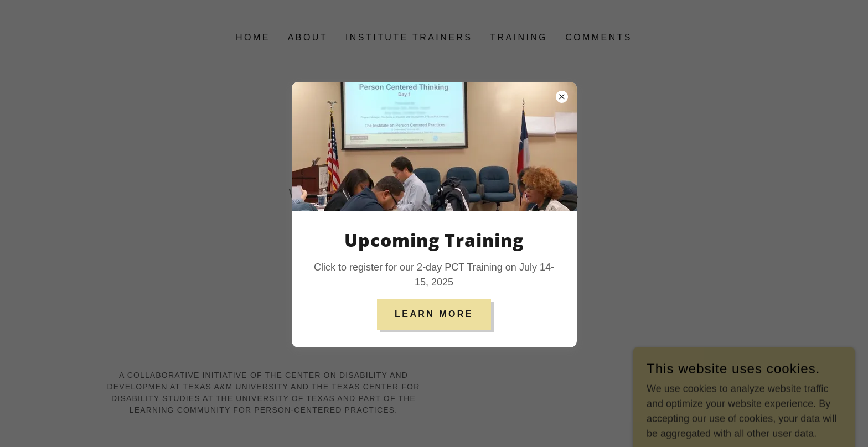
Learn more (434, 314)
